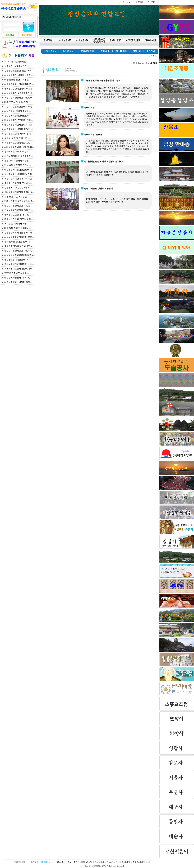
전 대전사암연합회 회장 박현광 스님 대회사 (104, 161)
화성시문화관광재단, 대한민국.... (19, 98)
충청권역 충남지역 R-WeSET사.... (19, 246)
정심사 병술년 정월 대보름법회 (98, 188)
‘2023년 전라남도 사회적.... (17, 273)
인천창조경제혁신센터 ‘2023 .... (19, 260)
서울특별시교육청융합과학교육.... (20, 255)
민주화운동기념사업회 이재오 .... (19, 125)
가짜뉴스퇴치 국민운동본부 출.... (19, 201)
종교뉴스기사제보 (76, 862)
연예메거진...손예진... (94, 134)
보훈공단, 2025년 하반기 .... (17, 66)
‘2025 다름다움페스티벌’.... (17, 62)
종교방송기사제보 (94, 862)
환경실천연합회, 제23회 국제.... (19, 219)
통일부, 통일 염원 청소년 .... (17, 138)
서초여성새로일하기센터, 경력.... (19, 269)
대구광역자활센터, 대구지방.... (18, 278)
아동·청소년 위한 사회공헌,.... (18, 80)
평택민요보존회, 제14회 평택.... (19, 134)
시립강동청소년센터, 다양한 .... (19, 129)
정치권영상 (51, 51)
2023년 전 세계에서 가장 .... (17, 224)
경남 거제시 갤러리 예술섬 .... (18, 161)
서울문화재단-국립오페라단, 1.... (19, 93)
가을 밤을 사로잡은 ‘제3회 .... (18, 165)
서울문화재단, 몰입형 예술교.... (19, 75)
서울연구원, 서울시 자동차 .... (18, 111)
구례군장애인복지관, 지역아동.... (19, 192)
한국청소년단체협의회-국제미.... (19, 89)
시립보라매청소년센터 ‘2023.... (18, 282)
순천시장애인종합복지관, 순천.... (19, 264)
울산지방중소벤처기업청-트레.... (19, 174)
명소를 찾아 (121, 51)
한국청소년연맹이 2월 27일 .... (18, 215)
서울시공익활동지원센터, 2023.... (19, 237)
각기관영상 (68, 51)
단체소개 (137, 51)
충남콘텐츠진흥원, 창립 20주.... (19, 71)
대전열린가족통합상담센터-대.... (19, 170)
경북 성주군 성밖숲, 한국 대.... (18, 242)
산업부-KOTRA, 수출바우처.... (18, 188)
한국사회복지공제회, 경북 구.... (19, 210)
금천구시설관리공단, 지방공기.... (19, 206)
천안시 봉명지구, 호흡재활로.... (19, 156)
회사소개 (61, 862)
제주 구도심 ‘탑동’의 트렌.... (17, 102)
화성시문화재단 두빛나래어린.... (19, 179)
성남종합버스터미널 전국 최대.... (19, 233)
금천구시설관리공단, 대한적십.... (19, 251)
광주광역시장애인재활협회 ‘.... (18, 116)
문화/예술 (105, 51)
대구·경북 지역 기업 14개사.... (18, 228)
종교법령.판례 (87, 51)
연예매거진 (89, 107)
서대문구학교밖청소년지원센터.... (20, 147)
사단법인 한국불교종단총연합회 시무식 (102, 80)
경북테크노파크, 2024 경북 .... (18, 152)
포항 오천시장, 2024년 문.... (17, 197)
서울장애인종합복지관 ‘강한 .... (19, 143)
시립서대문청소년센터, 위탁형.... (19, 107)
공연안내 (151, 51)
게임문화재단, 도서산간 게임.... (19, 120)
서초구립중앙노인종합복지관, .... (19, 84)
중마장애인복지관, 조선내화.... (18, 183)
